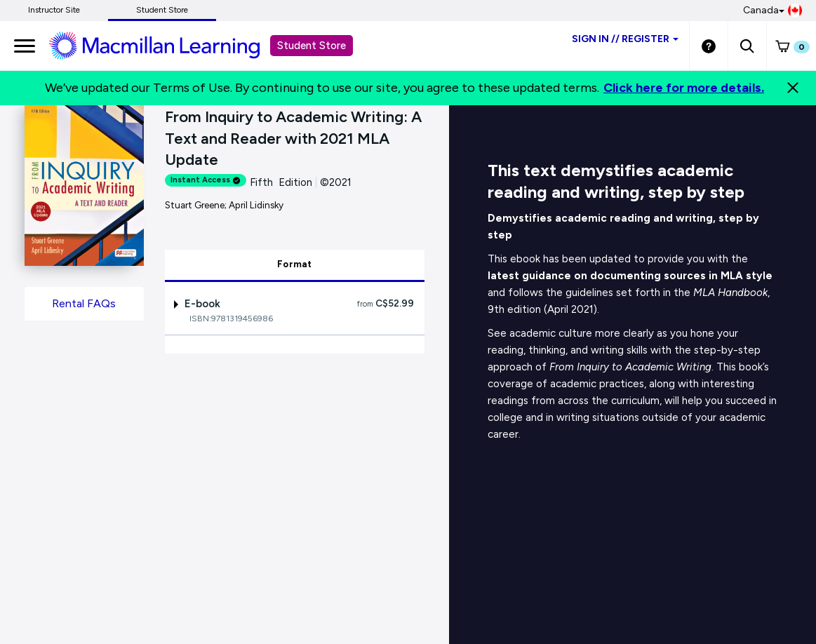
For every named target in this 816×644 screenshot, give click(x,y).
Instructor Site (54, 10)
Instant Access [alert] (206, 180)
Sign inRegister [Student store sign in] (625, 39)
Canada (772, 11)
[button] (747, 46)
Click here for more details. (684, 88)
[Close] (793, 88)
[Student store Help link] (709, 46)
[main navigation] (25, 46)
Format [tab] (295, 264)
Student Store (162, 10)
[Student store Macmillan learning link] (165, 45)
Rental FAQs (84, 303)
